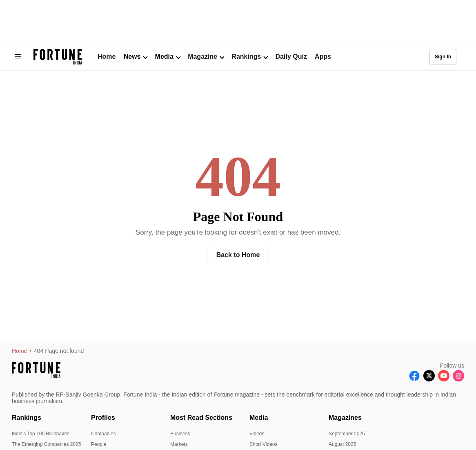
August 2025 (342, 444)
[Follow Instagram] (458, 379)
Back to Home (238, 255)
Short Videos (264, 444)
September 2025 (347, 434)
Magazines (345, 418)
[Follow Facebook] (414, 379)
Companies (103, 434)
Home (107, 57)
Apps (323, 57)
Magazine (202, 57)
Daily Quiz (291, 57)
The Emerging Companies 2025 (46, 444)
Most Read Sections (201, 418)
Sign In (443, 57)
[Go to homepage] (58, 57)
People (99, 444)
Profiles (103, 418)
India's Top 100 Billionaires (41, 434)
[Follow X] (429, 379)
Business (180, 434)
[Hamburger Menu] (18, 57)
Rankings (246, 57)
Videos (257, 434)
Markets (179, 444)
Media (259, 418)
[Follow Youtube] (444, 379)
